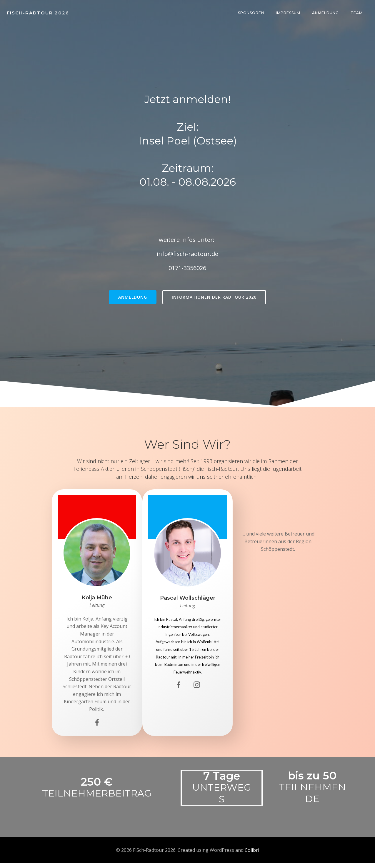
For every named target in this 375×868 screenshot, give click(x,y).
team (357, 13)
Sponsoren (251, 13)
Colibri (252, 855)
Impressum (288, 13)
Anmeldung (326, 13)
